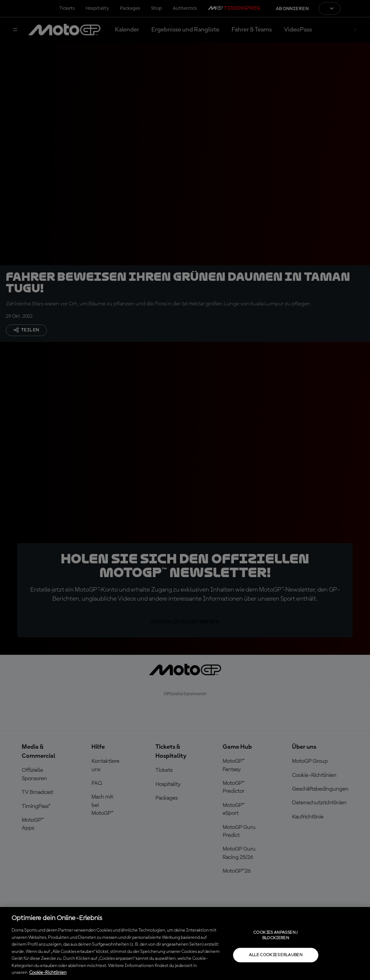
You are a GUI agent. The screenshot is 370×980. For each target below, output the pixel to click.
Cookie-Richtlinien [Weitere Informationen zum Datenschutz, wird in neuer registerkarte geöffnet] (48, 973)
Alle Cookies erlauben (276, 955)
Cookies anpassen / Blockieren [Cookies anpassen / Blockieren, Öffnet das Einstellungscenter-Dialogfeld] (276, 935)
